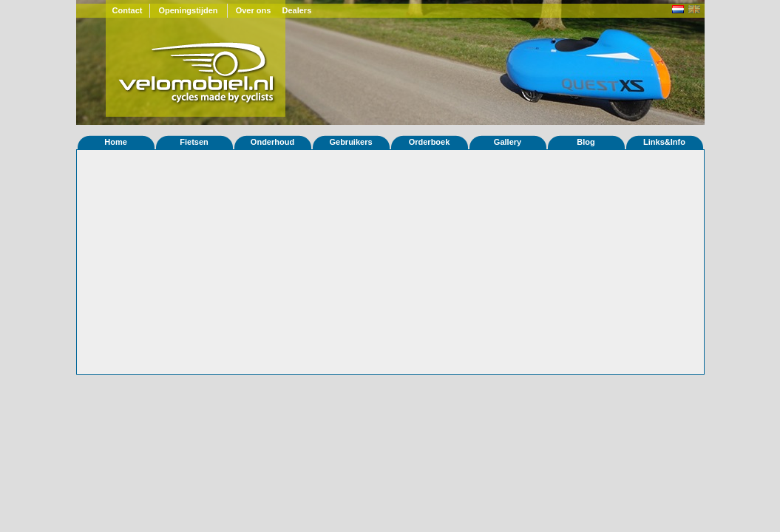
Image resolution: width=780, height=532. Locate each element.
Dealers (297, 10)
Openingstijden (188, 10)
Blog (586, 142)
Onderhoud (272, 142)
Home (116, 142)
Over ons (254, 10)
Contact (128, 10)
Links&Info (664, 142)
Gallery (508, 142)
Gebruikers (350, 142)
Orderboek (430, 142)
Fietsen (194, 142)
